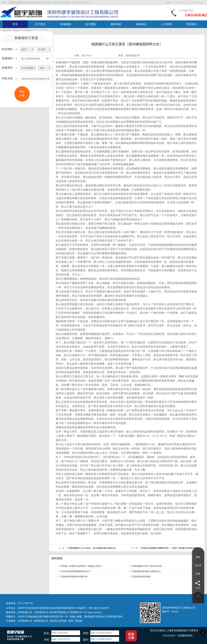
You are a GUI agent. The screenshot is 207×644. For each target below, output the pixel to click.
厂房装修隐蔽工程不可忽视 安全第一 (147, 566)
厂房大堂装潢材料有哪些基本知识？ (75, 571)
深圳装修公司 (133, 56)
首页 (15, 24)
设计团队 (91, 24)
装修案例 (65, 24)
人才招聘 (166, 24)
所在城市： (9, 50)
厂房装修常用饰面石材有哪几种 (73, 577)
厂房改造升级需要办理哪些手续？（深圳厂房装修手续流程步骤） (169, 548)
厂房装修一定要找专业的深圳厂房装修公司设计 (80, 566)
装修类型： (9, 69)
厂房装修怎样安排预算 (140, 577)
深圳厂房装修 (75, 621)
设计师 (198, 565)
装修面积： (9, 59)
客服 (198, 574)
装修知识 (141, 24)
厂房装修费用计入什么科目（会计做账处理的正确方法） (92, 548)
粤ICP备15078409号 (99, 608)
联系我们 (192, 24)
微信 (169, 3)
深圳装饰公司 (42, 612)
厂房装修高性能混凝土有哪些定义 (146, 571)
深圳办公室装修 (58, 621)
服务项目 (116, 24)
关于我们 (40, 24)
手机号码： (9, 79)
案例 (198, 557)
